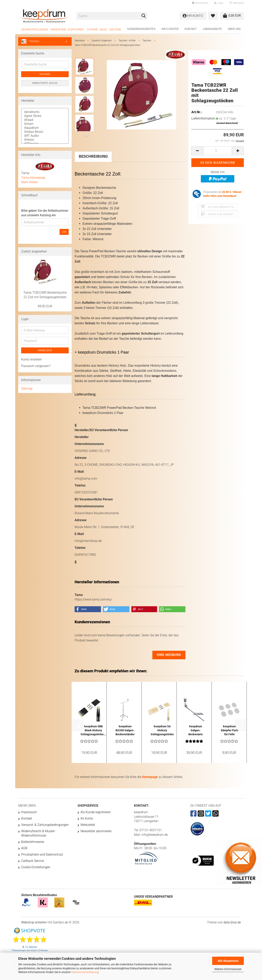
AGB (24, 848)
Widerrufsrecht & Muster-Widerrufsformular (38, 833)
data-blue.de (232, 922)
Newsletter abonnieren (96, 831)
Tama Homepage (33, 178)
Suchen (45, 74)
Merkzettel (237, 3)
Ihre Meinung (169, 655)
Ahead (45, 120)
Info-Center (170, 29)
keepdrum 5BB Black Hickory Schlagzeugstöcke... (93, 730)
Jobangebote (212, 29)
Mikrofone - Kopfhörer (67, 29)
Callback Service (33, 861)
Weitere (115, 29)
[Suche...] (144, 16)
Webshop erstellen (34, 922)
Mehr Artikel (29, 182)
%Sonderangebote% (141, 29)
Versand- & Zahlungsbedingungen (45, 825)
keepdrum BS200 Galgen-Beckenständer (125, 730)
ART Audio (45, 136)
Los (64, 232)
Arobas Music (45, 132)
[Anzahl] (218, 151)
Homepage (150, 777)
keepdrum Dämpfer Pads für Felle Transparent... (229, 730)
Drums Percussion (35, 29)
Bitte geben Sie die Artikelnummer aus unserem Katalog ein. (45, 213)
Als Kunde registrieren (96, 812)
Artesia (45, 140)
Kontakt (191, 29)
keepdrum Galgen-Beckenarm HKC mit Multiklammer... (196, 730)
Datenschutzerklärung (85, 972)
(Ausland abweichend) (227, 123)
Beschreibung (93, 156)
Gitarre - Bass (97, 29)
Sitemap (27, 388)
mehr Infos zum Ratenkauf (220, 196)
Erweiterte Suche (45, 83)
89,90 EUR (45, 306)
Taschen (30, 41)
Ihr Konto (87, 818)
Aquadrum (45, 128)
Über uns (234, 29)
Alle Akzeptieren (228, 961)
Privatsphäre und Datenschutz (42, 854)
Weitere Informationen (228, 969)
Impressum (29, 812)
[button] (200, 3)
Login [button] (219, 3)
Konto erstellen (32, 359)
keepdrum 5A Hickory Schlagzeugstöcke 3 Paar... (162, 730)
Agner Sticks (45, 116)
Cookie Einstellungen (36, 867)
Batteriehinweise (33, 842)
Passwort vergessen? (36, 366)
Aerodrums (45, 112)
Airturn (45, 124)
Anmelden (45, 350)
